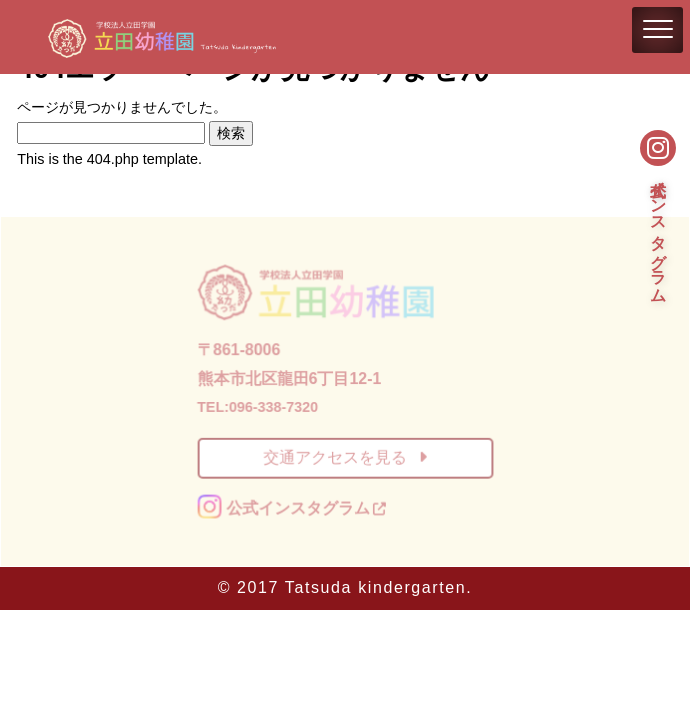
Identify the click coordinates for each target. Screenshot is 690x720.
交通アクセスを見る (345, 457)
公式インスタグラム (658, 231)
